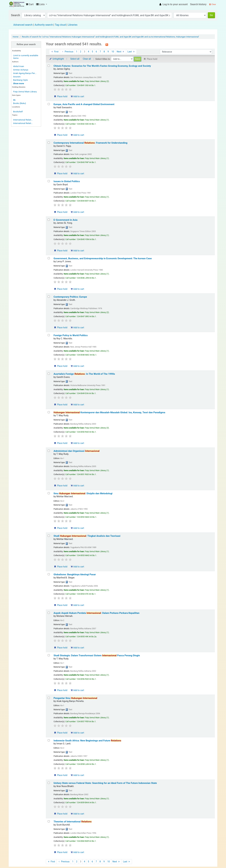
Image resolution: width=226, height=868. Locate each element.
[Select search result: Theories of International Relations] (49, 821)
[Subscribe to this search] (107, 44)
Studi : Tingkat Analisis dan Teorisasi (87, 536)
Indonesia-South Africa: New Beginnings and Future (87, 741)
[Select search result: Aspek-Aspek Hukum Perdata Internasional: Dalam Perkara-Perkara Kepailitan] (49, 613)
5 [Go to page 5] (92, 52)
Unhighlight (56, 59)
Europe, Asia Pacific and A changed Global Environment (84, 104)
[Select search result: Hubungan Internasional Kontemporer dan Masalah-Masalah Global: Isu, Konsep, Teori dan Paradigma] (49, 412)
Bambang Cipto (21, 80)
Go (211, 15)
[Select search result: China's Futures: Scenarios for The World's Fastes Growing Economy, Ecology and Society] (49, 66)
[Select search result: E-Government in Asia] (49, 220)
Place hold (61, 96)
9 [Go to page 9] (108, 52)
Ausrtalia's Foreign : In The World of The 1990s (84, 374)
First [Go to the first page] (55, 52)
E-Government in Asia (65, 220)
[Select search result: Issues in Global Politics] (49, 181)
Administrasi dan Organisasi (77, 451)
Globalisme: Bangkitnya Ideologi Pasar (75, 574)
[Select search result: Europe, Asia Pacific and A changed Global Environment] (49, 104)
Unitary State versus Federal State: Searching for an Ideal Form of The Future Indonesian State (105, 783)
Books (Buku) (20, 103)
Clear (213, 4)
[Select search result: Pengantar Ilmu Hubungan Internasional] (49, 698)
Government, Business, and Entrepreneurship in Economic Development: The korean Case (103, 258)
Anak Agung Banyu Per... (25, 73)
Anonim (17, 77)
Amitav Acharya (21, 70)
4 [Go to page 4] (89, 52)
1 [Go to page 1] (77, 52)
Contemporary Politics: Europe (70, 297)
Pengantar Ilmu (75, 698)
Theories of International (73, 822)
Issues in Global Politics (67, 181)
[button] (30, 4)
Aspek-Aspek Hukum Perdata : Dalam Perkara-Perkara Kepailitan (96, 613)
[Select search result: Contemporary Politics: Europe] (49, 297)
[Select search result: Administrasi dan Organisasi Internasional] (49, 451)
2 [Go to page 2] (81, 52)
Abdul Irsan (19, 66)
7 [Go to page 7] (100, 52)
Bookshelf (18, 112)
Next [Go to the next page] (121, 52)
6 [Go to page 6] (96, 52)
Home (16, 37)
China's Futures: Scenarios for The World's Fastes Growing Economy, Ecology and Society (102, 66)
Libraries (73, 25)
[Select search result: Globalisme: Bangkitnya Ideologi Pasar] (49, 574)
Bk (14, 100)
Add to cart (77, 96)
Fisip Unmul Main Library (17, 4)
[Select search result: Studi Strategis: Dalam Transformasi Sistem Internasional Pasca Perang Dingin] (49, 655)
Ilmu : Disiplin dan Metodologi (83, 493)
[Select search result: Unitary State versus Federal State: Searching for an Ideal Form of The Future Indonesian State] (49, 783)
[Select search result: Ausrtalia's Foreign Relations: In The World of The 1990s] (49, 374)
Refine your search (26, 44)
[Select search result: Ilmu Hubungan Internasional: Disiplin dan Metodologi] (49, 493)
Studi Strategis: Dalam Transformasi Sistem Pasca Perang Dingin (97, 655)
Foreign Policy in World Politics (71, 335)
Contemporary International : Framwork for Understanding (90, 143)
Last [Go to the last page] (131, 52)
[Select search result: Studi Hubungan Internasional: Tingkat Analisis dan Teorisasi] (49, 536)
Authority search (44, 25)
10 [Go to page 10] (113, 52)
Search (16, 15)
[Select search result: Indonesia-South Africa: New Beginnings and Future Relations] (49, 740)
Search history (198, 4)
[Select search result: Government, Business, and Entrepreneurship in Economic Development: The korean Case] (49, 258)
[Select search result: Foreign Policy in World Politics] (49, 335)
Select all (75, 59)
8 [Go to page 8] (104, 52)
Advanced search (23, 25)
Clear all (87, 59)
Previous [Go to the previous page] (67, 52)
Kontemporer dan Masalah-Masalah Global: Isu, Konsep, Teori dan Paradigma (109, 412)
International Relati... (23, 120)
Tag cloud (60, 25)
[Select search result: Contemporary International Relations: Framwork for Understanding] (49, 143)
